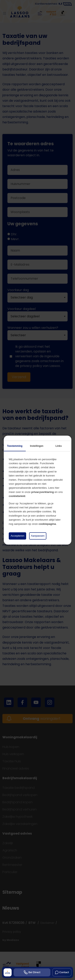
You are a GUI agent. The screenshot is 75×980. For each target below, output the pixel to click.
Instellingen (37, 446)
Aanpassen (38, 536)
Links (58, 446)
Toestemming (15, 446)
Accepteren (17, 536)
